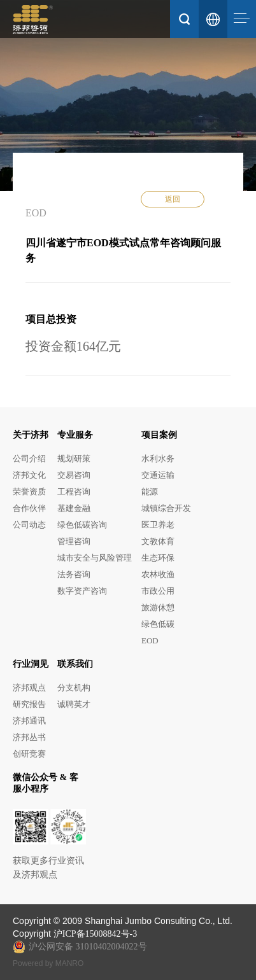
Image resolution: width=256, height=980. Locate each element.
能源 (150, 492)
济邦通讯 (29, 721)
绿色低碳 (158, 624)
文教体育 (158, 541)
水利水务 (158, 458)
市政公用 (158, 591)
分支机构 (74, 688)
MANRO (70, 963)
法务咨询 (74, 574)
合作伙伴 (29, 508)
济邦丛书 (29, 737)
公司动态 (29, 525)
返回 (173, 199)
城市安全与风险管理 (95, 558)
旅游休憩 (158, 607)
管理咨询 (74, 541)
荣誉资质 (29, 492)
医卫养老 (158, 525)
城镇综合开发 (166, 508)
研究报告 (29, 704)
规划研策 (74, 458)
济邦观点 (29, 688)
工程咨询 (74, 492)
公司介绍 (29, 458)
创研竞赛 (29, 754)
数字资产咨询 (82, 591)
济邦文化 (29, 475)
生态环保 (158, 558)
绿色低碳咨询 (82, 525)
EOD (150, 640)
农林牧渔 (158, 574)
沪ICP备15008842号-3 (95, 934)
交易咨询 (74, 475)
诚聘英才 (74, 704)
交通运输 (158, 475)
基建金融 (74, 508)
